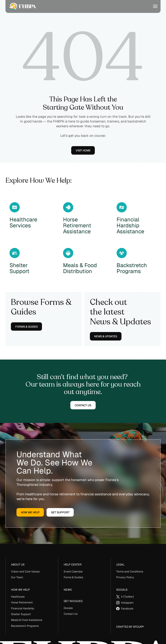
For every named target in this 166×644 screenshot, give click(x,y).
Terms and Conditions (130, 572)
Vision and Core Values (25, 572)
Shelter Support (21, 614)
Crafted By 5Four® (130, 627)
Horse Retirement (22, 602)
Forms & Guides (73, 577)
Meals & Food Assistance (27, 620)
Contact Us (71, 614)
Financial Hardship (23, 608)
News (68, 590)
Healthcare (18, 597)
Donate (68, 608)
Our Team (17, 577)
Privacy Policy (125, 577)
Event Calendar (73, 572)
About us (18, 565)
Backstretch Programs (25, 626)
